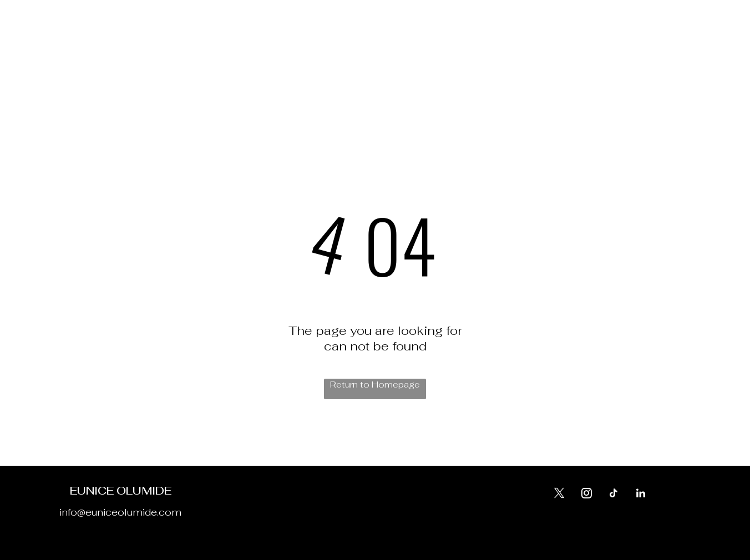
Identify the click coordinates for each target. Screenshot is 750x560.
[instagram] (580, 41)
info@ (72, 512)
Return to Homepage (375, 385)
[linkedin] (641, 41)
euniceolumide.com (133, 512)
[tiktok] (621, 41)
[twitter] (600, 41)
